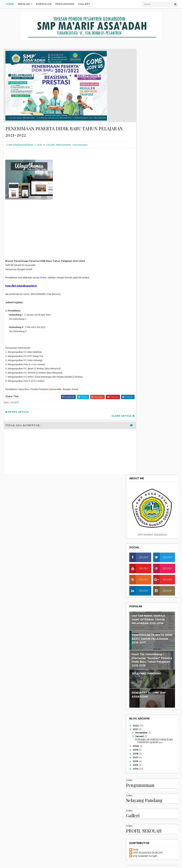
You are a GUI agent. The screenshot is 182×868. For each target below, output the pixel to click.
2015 (136, 339)
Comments (81, 146)
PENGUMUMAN (63, 146)
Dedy (136, 424)
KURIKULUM (139, 573)
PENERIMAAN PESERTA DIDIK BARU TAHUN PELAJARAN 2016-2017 (152, 213)
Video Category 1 (143, 537)
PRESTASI (137, 498)
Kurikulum (44, 4)
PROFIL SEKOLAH (144, 405)
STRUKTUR (138, 515)
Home (10, 4)
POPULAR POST (140, 493)
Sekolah (24, 4)
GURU (135, 461)
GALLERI (50, 146)
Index (129, 355)
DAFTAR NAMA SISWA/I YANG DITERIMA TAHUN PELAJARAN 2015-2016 (148, 194)
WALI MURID (139, 525)
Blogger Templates (71, 864)
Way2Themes (34, 864)
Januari (140, 311)
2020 (136, 320)
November (142, 307)
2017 (136, 332)
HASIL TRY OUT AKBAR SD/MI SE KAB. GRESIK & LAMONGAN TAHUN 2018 (149, 671)
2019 (136, 324)
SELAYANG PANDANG (147, 248)
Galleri (133, 390)
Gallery (84, 4)
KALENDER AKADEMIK (143, 466)
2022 (136, 300)
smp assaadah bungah (145, 430)
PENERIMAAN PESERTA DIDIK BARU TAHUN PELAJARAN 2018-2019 (152, 652)
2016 (136, 335)
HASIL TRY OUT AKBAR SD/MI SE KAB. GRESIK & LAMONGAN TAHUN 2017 (149, 710)
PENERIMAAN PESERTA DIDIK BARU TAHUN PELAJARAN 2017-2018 (152, 729)
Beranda (134, 611)
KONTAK (137, 472)
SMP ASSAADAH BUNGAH (148, 427)
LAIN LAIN (137, 477)
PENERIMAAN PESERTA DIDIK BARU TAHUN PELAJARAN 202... (154, 315)
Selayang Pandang (144, 375)
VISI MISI (137, 520)
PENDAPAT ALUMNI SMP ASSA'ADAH (143, 773)
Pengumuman (65, 4)
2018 (136, 328)
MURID (136, 482)
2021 (136, 304)
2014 (136, 343)
